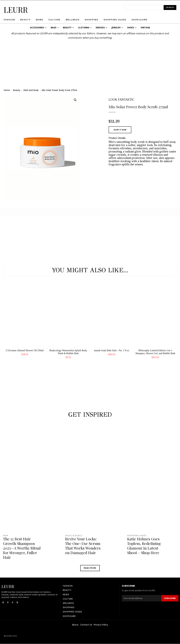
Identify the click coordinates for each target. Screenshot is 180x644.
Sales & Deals (74, 536)
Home (7, 90)
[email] (141, 598)
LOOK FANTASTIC (121, 100)
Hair (6, 536)
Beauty (17, 90)
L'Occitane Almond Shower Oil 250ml (25, 350)
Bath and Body (31, 90)
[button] (75, 100)
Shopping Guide (137, 536)
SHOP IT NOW (120, 130)
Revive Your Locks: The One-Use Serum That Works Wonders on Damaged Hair (83, 546)
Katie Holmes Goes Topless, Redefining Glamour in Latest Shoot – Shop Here (144, 546)
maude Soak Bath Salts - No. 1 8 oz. (112, 350)
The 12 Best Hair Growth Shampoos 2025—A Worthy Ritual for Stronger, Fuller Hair (22, 548)
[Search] (170, 8)
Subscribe (170, 598)
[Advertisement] (90, 61)
